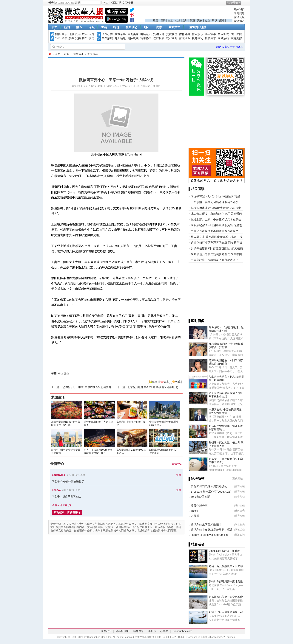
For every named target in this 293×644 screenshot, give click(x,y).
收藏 (178, 382)
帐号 (51, 3)
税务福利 (198, 38)
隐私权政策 (122, 631)
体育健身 (185, 34)
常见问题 (239, 13)
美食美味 (133, 34)
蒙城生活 (58, 397)
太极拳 (195, 516)
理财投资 (159, 38)
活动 (185, 20)
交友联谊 (172, 34)
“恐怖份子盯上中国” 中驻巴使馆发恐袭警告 (86, 387)
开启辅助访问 (244, 3)
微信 (67, 373)
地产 (147, 27)
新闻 (67, 27)
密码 (78, 3)
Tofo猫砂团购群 (200, 497)
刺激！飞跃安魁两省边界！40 (226, 612)
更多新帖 (238, 478)
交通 (207, 20)
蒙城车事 (120, 34)
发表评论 (177, 464)
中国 (61, 373)
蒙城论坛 (239, 17)
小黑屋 (164, 631)
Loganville (58, 475)
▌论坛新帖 (196, 479)
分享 (166, 382)
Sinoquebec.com (182, 631)
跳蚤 (79, 27)
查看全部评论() (61, 505)
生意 (170, 20)
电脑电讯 (146, 34)
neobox (57, 490)
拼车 (85, 38)
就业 (178, 20)
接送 (222, 20)
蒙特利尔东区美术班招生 (206, 525)
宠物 (78, 38)
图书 (64, 38)
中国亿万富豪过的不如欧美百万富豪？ (215, 231)
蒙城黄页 (175, 27)
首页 (55, 27)
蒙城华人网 (50, 54)
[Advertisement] (189, 13)
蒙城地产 (239, 21)
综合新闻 (78, 54)
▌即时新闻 (196, 321)
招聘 (58, 34)
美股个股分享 (199, 506)
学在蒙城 (107, 38)
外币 (58, 38)
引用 (178, 475)
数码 (85, 34)
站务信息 (138, 631)
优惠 (192, 20)
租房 (156, 20)
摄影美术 (210, 38)
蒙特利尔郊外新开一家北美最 (226, 581)
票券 (71, 38)
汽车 (78, 34)
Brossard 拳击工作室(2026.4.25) (211, 492)
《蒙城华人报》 (197, 27)
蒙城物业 (185, 38)
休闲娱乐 (198, 34)
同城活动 (223, 38)
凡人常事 (210, 34)
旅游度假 (236, 38)
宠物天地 (159, 34)
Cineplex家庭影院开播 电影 (225, 551)
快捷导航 (233, 3)
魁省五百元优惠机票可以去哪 (226, 566)
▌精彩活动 (196, 544)
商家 (159, 27)
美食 (200, 20)
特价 (116, 27)
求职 (64, 34)
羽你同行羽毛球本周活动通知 (209, 487)
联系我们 (239, 9)
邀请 (155, 382)
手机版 (152, 631)
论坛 (92, 27)
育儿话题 (120, 38)
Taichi (194, 511)
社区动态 (132, 27)
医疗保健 (236, 34)
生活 (104, 27)
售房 (163, 20)
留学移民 (146, 38)
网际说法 (133, 38)
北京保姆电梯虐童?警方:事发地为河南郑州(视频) (156, 387)
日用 (71, 34)
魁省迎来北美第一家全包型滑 (226, 597)
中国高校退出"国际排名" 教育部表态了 (215, 260)
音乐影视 (223, 34)
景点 (215, 20)
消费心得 (107, 34)
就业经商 (172, 38)
